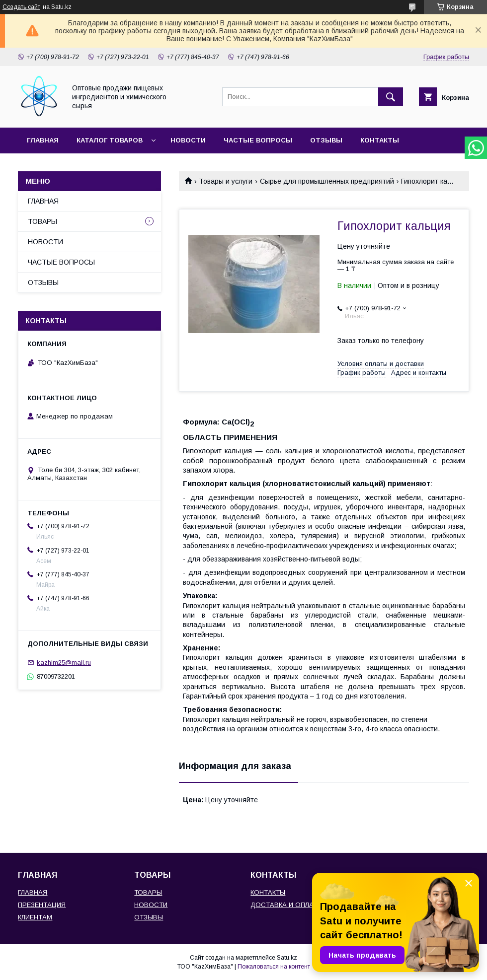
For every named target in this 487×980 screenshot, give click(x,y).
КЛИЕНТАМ (35, 917)
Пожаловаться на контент (274, 967)
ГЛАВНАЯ (43, 140)
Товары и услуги (226, 181)
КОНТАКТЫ (380, 140)
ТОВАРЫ (42, 221)
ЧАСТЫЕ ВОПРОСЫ (258, 140)
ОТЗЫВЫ (326, 140)
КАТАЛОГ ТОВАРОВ (110, 140)
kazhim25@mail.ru (64, 663)
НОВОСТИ (188, 140)
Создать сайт (21, 7)
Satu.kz (287, 958)
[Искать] (391, 97)
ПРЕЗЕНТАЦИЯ (42, 905)
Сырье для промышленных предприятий (327, 181)
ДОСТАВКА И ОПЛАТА (286, 905)
